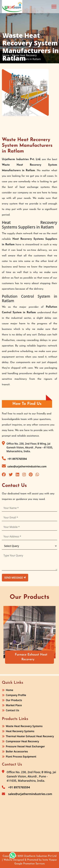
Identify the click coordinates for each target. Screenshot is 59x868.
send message (15, 578)
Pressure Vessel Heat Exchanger (25, 746)
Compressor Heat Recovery (22, 741)
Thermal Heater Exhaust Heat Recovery (30, 736)
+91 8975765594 (14, 458)
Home (10, 690)
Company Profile (16, 695)
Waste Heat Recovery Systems (24, 726)
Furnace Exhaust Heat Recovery (31, 657)
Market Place (14, 705)
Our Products (14, 700)
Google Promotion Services (29, 864)
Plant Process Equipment (21, 757)
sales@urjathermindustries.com (24, 466)
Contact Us (13, 710)
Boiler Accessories (17, 751)
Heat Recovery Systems (20, 731)
